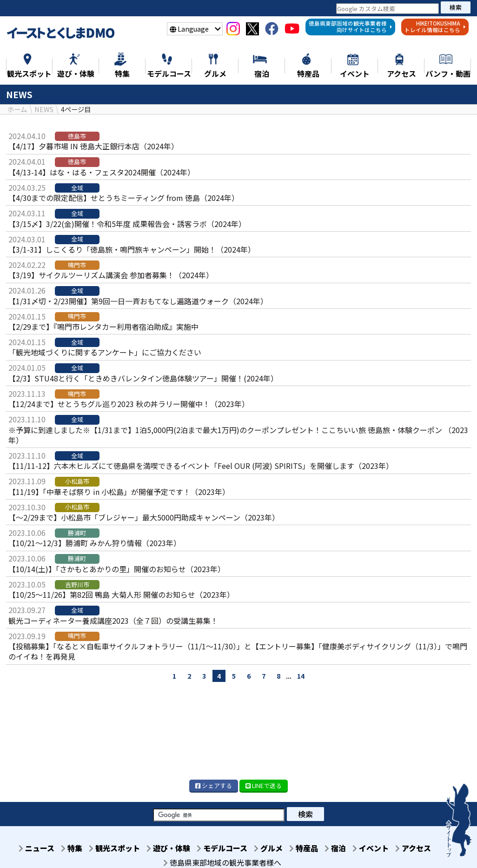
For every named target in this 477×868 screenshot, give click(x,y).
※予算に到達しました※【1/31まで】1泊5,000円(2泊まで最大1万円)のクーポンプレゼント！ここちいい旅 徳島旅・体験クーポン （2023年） (238, 434)
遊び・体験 (184, 848)
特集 (82, 848)
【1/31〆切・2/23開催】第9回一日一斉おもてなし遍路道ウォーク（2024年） (138, 301)
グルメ (290, 848)
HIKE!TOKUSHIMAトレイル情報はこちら (435, 27)
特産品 (328, 848)
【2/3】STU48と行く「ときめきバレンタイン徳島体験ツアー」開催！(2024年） (143, 378)
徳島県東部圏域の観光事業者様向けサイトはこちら (351, 27)
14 (301, 675)
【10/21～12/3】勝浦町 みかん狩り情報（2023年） (95, 543)
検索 (456, 7)
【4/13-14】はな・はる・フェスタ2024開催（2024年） (102, 172)
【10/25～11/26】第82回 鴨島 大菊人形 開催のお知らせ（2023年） (121, 594)
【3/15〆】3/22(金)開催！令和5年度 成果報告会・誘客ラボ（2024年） (127, 223)
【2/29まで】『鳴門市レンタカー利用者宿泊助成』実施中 (103, 327)
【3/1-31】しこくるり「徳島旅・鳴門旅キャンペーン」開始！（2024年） (132, 249)
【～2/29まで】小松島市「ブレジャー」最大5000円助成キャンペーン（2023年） (144, 517)
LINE (264, 785)
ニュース (44, 848)
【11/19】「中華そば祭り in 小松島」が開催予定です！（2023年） (119, 492)
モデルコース (241, 848)
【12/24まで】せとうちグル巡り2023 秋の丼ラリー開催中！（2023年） (129, 404)
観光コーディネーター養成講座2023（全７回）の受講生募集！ (113, 620)
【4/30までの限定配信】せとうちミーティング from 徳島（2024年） (124, 198)
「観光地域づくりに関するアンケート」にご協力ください (105, 352)
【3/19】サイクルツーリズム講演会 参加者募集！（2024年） (111, 275)
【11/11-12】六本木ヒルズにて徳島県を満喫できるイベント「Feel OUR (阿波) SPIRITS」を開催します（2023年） (201, 466)
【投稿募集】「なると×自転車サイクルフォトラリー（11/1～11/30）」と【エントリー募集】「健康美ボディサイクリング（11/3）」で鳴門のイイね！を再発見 (238, 651)
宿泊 (362, 848)
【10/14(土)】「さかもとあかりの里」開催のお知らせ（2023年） (117, 569)
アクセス (222, 858)
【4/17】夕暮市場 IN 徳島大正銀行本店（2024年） (93, 146)
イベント (400, 848)
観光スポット (127, 848)
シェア (214, 785)
